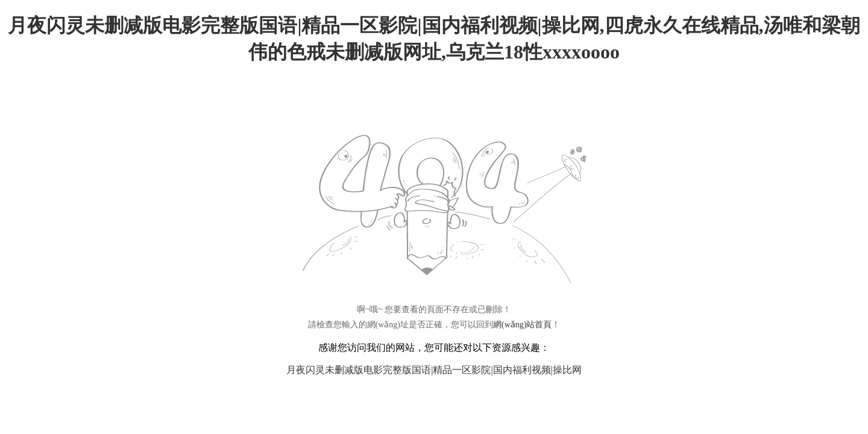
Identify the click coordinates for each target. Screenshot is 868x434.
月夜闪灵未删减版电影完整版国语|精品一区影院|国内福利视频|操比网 (434, 370)
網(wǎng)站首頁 (522, 325)
